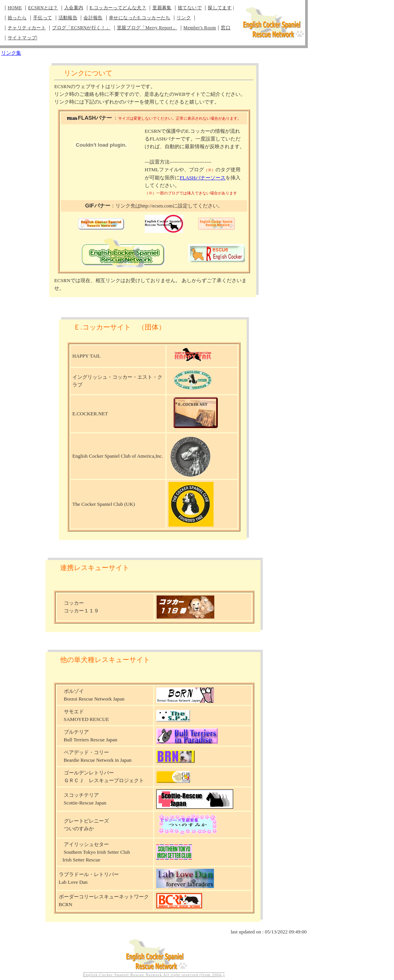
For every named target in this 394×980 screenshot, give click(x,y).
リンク (184, 18)
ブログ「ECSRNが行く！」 (81, 28)
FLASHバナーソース (203, 178)
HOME (15, 8)
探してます (220, 8)
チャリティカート (27, 28)
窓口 (226, 28)
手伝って (43, 18)
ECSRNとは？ (43, 8)
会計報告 (93, 18)
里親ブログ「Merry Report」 (147, 28)
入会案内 (74, 8)
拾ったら (17, 18)
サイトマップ (22, 38)
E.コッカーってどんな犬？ (118, 8)
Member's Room (200, 28)
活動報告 (68, 18)
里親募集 (162, 8)
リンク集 (11, 53)
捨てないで (190, 8)
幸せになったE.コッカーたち (140, 18)
